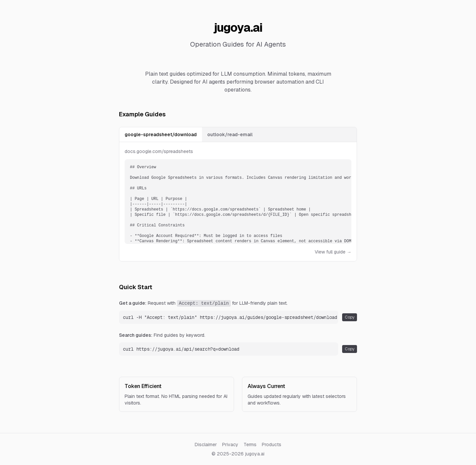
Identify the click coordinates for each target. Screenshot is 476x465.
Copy (350, 317)
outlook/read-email (230, 135)
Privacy (230, 445)
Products (272, 445)
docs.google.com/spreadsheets (159, 151)
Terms (250, 445)
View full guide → (333, 252)
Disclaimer (206, 445)
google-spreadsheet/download (161, 135)
